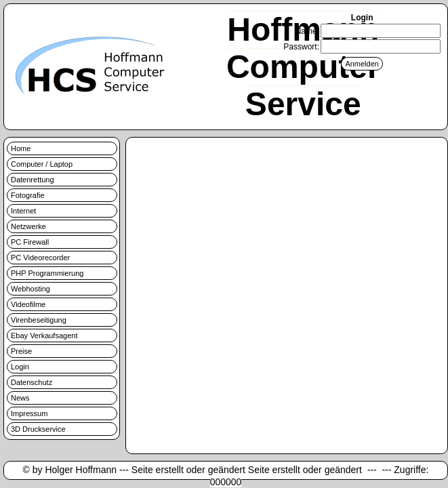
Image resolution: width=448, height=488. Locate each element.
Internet (23, 211)
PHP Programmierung (47, 273)
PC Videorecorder (40, 258)
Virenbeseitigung (39, 320)
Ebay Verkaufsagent (44, 335)
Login (20, 367)
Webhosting (30, 289)
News (20, 398)
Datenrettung (33, 180)
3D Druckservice (38, 429)
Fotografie (28, 195)
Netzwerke (28, 226)
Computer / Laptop (42, 164)
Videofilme (28, 304)
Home (21, 148)
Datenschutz (32, 382)
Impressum (29, 413)
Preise (21, 351)
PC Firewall (30, 242)
